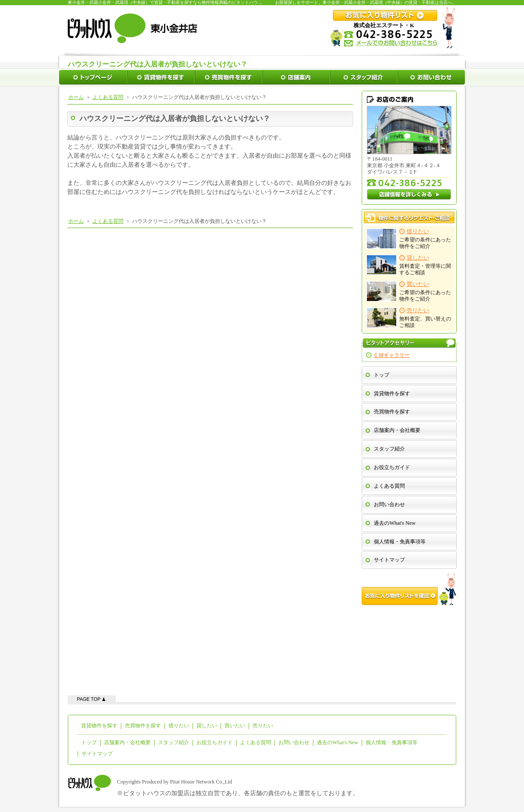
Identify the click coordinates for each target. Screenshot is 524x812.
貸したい (207, 726)
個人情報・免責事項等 (400, 542)
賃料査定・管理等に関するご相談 (409, 265)
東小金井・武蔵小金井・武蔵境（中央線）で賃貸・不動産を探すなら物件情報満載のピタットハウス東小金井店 (176, 2)
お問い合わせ (389, 504)
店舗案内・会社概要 (397, 430)
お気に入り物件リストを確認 (409, 589)
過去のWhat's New (395, 523)
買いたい (235, 726)
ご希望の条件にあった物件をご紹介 (409, 239)
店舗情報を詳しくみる (409, 194)
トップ (382, 375)
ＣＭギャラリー (391, 355)
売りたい (263, 726)
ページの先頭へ (92, 699)
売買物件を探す (392, 412)
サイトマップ (389, 560)
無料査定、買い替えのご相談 (409, 318)
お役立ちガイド (392, 467)
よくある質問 (389, 486)
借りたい (179, 726)
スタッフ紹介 (389, 449)
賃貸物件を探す (392, 393)
